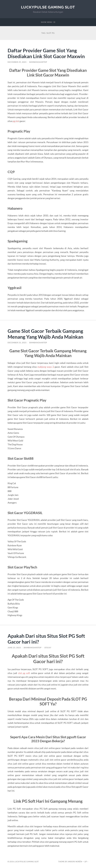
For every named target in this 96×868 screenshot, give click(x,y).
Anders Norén (75, 862)
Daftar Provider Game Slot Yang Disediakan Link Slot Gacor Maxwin (46, 53)
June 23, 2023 (14, 648)
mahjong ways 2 (46, 367)
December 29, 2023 (17, 62)
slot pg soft (24, 673)
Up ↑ (86, 862)
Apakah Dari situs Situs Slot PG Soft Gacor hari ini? (46, 639)
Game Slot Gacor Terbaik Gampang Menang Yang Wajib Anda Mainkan (45, 334)
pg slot (16, 121)
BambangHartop (38, 62)
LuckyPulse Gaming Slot (48, 7)
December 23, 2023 (17, 343)
